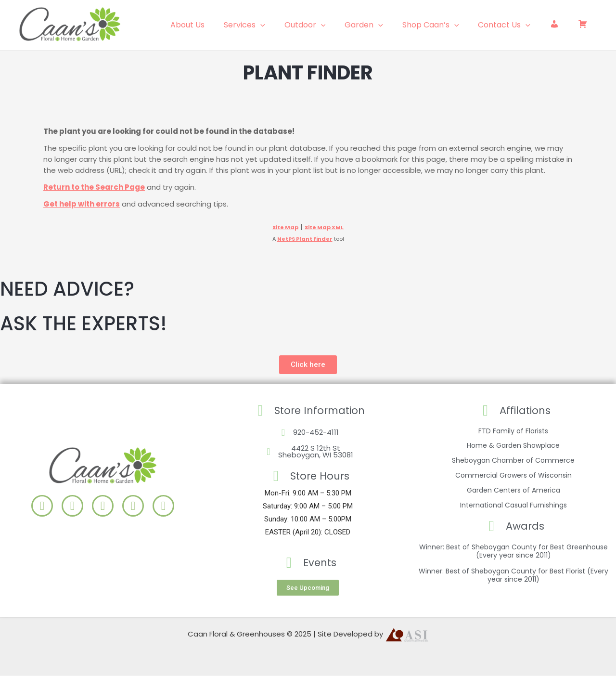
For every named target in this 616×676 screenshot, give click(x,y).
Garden (381, 25)
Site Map (285, 227)
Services (269, 25)
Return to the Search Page (94, 187)
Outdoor (326, 25)
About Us (216, 25)
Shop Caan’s (444, 25)
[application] (285, 25)
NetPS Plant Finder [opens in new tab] (305, 239)
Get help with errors (82, 204)
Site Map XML (324, 227)
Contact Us (514, 25)
